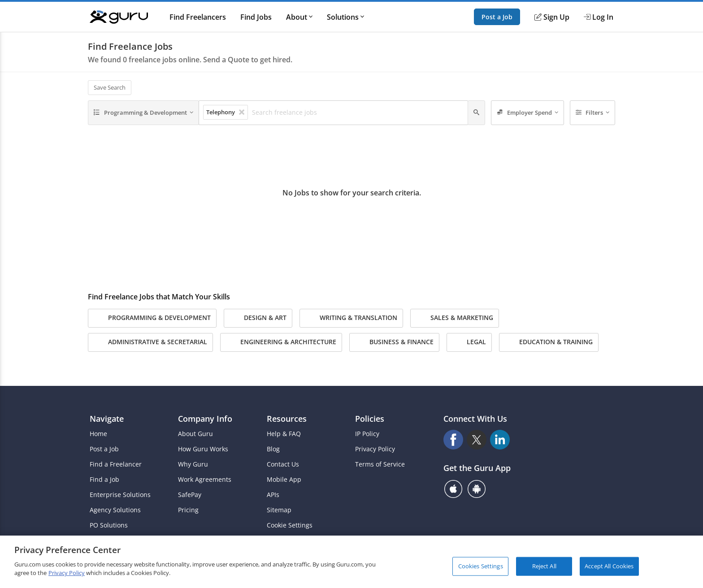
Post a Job (497, 17)
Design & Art (258, 318)
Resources (287, 419)
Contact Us (283, 464)
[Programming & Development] (143, 113)
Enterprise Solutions (120, 495)
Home (98, 434)
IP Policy (367, 434)
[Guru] (119, 17)
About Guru (195, 434)
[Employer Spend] (527, 113)
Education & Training (549, 342)
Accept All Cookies (609, 566)
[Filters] (593, 113)
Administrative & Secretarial (150, 342)
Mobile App (284, 480)
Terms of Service (380, 464)
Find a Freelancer (116, 464)
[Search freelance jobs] (357, 112)
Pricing (188, 510)
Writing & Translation (351, 318)
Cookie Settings (290, 525)
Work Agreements (205, 480)
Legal (469, 342)
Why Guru (193, 464)
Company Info (205, 419)
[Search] (476, 113)
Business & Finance (394, 342)
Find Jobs (256, 17)
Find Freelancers (198, 17)
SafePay (190, 495)
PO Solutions (109, 525)
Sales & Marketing (455, 318)
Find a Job (104, 480)
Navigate (107, 419)
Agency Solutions (115, 510)
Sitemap (279, 510)
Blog (273, 449)
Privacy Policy (375, 449)
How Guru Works (203, 449)
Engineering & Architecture (281, 342)
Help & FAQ (284, 434)
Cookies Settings (481, 566)
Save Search (110, 87)
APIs (273, 495)
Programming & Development (152, 318)
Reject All (544, 566)
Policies (370, 419)
